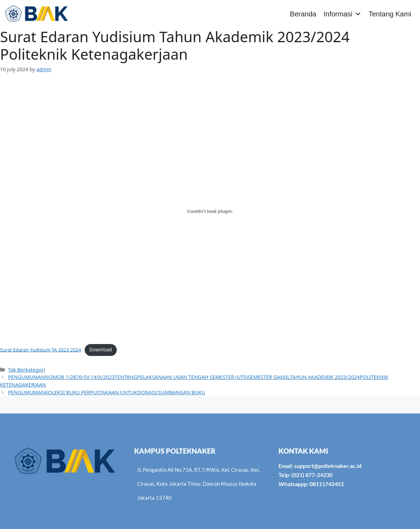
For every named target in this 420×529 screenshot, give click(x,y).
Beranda (303, 14)
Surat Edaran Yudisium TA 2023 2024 (41, 349)
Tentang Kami (390, 14)
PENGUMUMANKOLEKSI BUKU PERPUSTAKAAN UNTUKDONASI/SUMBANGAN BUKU (107, 392)
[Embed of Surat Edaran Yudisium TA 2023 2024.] (210, 211)
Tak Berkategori (26, 370)
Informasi (342, 14)
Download (101, 349)
